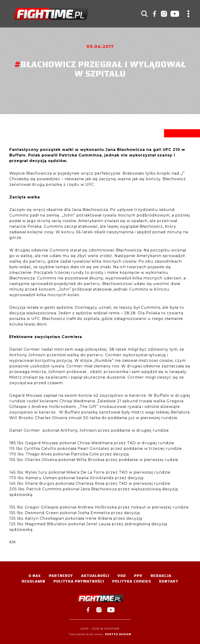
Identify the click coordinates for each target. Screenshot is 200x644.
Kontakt (169, 581)
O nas (35, 576)
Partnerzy (61, 576)
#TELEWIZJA (51, 14)
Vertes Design (118, 634)
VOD (122, 576)
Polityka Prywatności (79, 581)
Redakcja (161, 576)
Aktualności (95, 576)
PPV (138, 576)
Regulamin (33, 581)
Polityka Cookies (132, 581)
